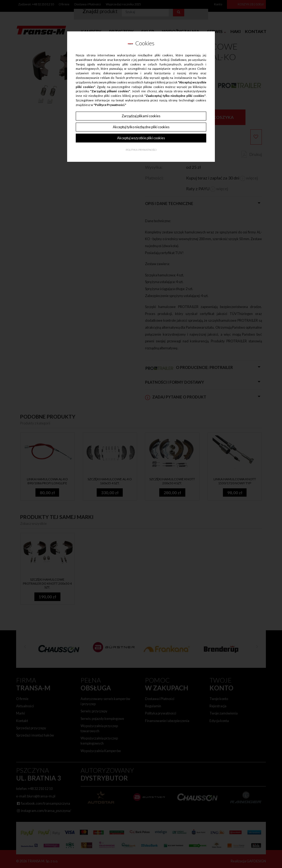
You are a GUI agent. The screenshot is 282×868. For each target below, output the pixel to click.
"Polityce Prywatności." (110, 105)
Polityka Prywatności (141, 150)
